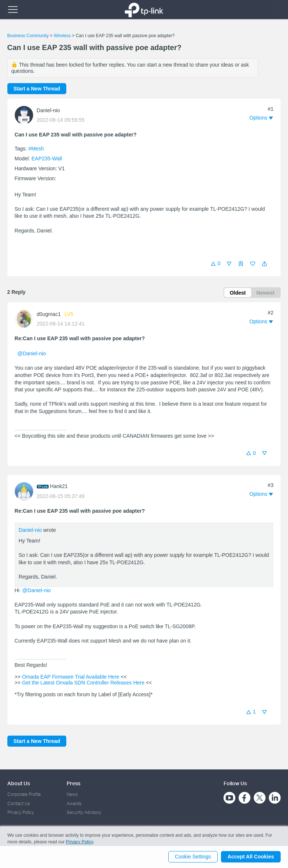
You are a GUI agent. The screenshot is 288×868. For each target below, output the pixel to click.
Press (73, 783)
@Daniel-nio (31, 354)
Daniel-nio (48, 110)
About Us (19, 783)
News (72, 794)
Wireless (62, 36)
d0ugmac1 (49, 314)
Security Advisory (84, 812)
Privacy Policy (21, 812)
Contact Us (19, 803)
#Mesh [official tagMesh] (36, 149)
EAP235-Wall (47, 159)
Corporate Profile (24, 794)
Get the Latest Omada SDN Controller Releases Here (83, 683)
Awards (74, 803)
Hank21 (59, 487)
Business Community (28, 36)
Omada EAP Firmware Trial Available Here (71, 677)
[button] (264, 264)
